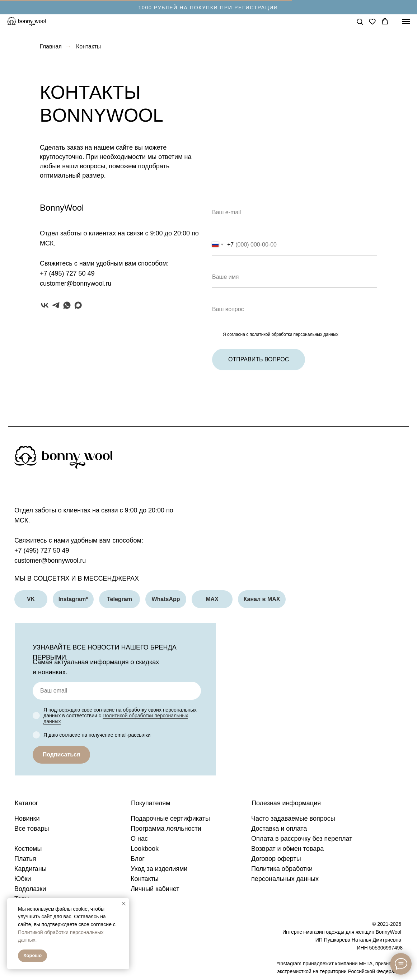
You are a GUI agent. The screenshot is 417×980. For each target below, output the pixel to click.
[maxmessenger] (78, 305)
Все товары (32, 829)
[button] (360, 21)
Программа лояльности (166, 829)
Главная (51, 46)
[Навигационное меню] (406, 22)
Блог (138, 859)
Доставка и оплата (279, 829)
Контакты (145, 879)
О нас (139, 839)
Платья (25, 859)
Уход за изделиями (159, 869)
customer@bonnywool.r (74, 283)
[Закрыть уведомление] (124, 904)
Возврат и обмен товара (287, 849)
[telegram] (56, 305)
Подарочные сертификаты (170, 819)
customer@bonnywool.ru (50, 561)
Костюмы (28, 849)
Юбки (23, 879)
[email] (117, 691)
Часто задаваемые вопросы (293, 819)
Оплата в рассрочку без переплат (302, 839)
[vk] (45, 305)
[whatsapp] (67, 305)
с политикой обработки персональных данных (292, 334)
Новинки (27, 819)
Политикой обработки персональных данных (116, 718)
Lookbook (145, 849)
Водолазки (30, 889)
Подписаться (62, 754)
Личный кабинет (155, 889)
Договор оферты (276, 859)
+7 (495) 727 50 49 (67, 273)
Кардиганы (31, 869)
